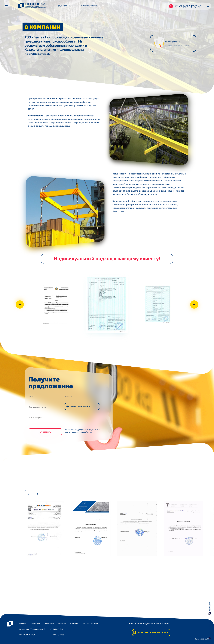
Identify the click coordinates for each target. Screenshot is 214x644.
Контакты (74, 623)
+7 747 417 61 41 (190, 6)
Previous (18, 304)
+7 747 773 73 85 (57, 635)
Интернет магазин (89, 6)
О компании (49, 623)
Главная (23, 623)
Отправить (45, 431)
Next (196, 304)
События (62, 623)
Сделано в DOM (202, 639)
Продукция (35, 623)
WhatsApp (210, 607)
